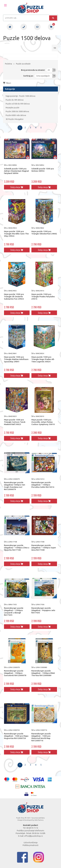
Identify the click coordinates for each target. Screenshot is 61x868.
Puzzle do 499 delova (15, 100)
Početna (8, 64)
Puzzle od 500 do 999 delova (18, 104)
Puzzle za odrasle (23, 64)
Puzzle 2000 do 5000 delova (17, 111)
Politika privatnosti (31, 845)
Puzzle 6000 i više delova (16, 115)
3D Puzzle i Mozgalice (15, 119)
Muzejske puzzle (12, 108)
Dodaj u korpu (17, 187)
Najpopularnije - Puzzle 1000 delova (20, 96)
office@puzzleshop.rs (34, 836)
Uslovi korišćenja (31, 842)
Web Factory (39, 820)
